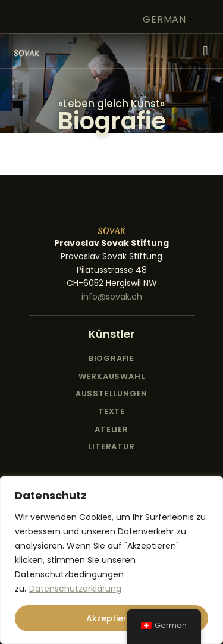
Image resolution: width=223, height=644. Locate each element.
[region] (111, 560)
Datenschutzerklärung (75, 589)
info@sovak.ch (112, 297)
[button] (205, 51)
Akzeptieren (112, 618)
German (164, 19)
